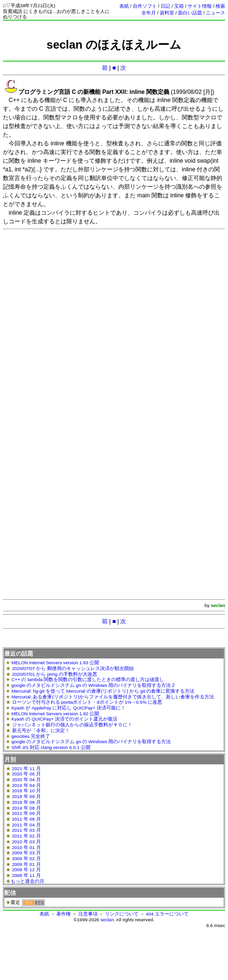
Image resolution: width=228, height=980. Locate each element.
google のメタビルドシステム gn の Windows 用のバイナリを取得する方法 (91, 741)
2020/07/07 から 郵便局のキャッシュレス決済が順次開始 (73, 668)
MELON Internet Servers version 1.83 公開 (56, 663)
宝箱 (179, 6)
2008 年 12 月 (26, 870)
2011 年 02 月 (26, 836)
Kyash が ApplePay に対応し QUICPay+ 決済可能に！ (69, 708)
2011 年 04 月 (26, 825)
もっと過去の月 (27, 881)
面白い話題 (190, 13)
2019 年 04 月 (26, 785)
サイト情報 (200, 6)
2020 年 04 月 (26, 780)
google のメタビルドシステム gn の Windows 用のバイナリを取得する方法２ (94, 685)
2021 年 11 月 (26, 768)
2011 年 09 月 (26, 813)
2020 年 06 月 (26, 774)
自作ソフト (145, 6)
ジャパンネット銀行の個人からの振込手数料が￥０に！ (72, 725)
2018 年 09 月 (26, 796)
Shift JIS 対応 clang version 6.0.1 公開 (51, 747)
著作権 (63, 914)
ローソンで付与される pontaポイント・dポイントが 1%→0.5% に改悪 (87, 702)
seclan (107, 920)
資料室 (167, 13)
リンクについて (122, 914)
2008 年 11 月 (26, 875)
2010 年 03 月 (26, 842)
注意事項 (88, 914)
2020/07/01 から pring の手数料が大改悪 (55, 674)
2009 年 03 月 (26, 853)
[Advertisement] (113, 322)
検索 (220, 6)
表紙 (124, 6)
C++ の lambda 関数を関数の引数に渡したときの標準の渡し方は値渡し (88, 679)
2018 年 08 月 (26, 802)
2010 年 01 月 (26, 847)
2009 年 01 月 (26, 864)
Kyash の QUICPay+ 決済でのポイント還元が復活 (65, 719)
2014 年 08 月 (26, 808)
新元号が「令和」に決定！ (41, 730)
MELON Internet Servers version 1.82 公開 (56, 714)
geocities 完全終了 (31, 736)
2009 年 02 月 (26, 858)
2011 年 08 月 (26, 819)
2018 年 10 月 (26, 791)
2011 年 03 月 (26, 830)
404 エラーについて (167, 914)
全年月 (149, 13)
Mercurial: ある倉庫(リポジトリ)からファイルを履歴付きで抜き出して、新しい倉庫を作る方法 (113, 697)
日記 (165, 6)
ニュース (215, 13)
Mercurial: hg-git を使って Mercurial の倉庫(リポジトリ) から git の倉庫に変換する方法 (103, 691)
